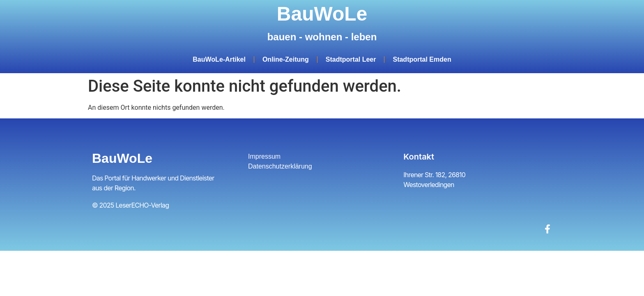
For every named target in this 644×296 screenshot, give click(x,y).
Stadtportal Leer (351, 59)
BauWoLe (322, 14)
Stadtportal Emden (422, 59)
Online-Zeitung (286, 59)
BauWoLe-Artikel (219, 59)
